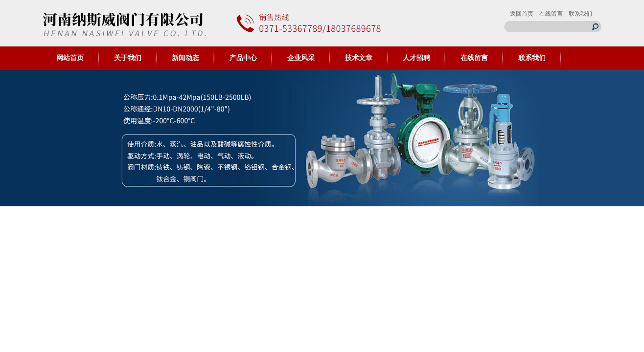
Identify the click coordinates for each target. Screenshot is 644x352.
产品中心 (243, 58)
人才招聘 (416, 58)
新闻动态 (185, 58)
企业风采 (301, 58)
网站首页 (70, 58)
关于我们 (128, 58)
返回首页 (522, 14)
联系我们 (580, 14)
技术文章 (359, 58)
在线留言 (551, 14)
